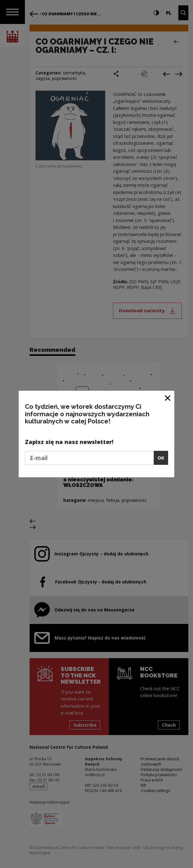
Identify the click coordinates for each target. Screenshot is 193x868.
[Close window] (168, 398)
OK (161, 458)
